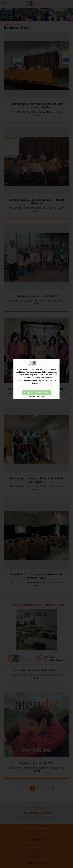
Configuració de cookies (36, 367)
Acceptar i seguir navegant (36, 363)
